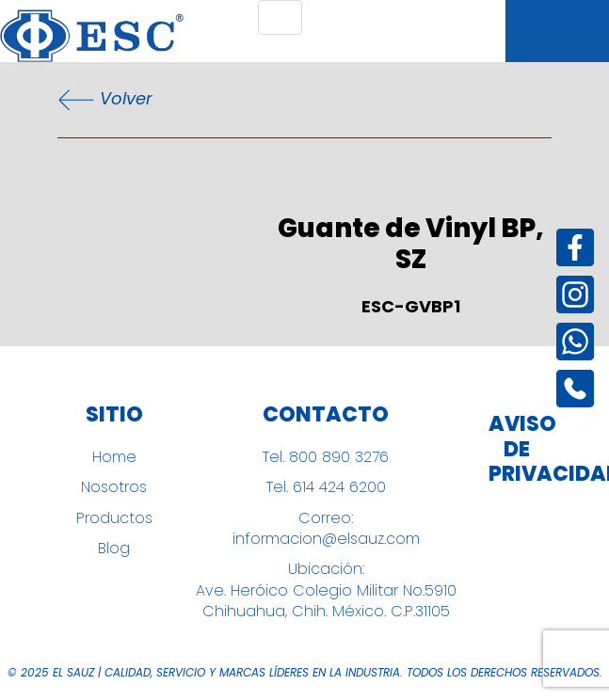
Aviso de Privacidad (517, 449)
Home (114, 457)
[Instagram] (575, 294)
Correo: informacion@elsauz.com (326, 529)
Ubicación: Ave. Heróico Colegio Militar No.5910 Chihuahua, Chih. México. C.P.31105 (326, 590)
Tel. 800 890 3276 (326, 457)
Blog (114, 549)
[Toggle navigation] (280, 17)
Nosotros (114, 487)
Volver (105, 100)
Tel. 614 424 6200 (326, 487)
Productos (114, 518)
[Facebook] (575, 247)
